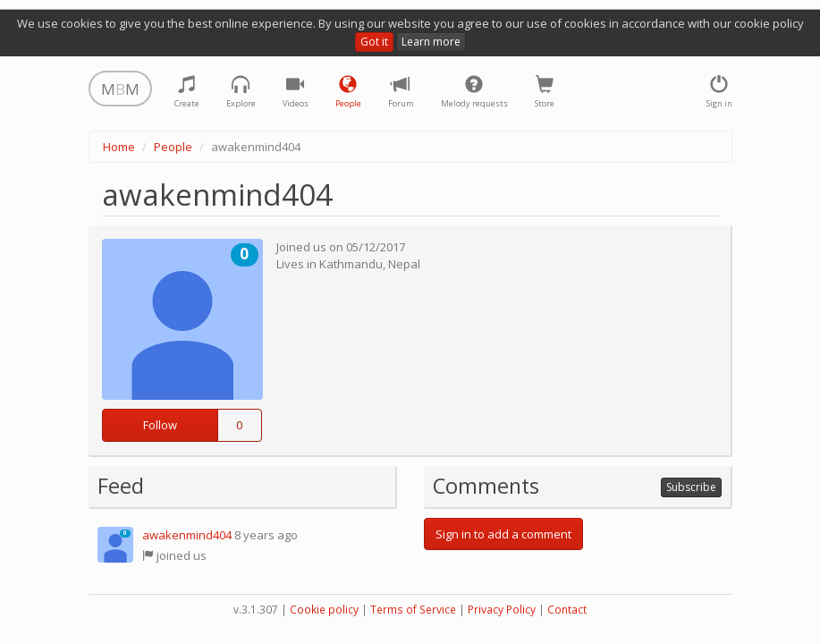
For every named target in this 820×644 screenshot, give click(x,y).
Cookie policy (324, 610)
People (173, 147)
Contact (567, 610)
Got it (374, 42)
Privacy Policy (502, 610)
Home (119, 147)
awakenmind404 (187, 535)
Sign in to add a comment (503, 534)
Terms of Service (413, 610)
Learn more (431, 42)
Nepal (404, 264)
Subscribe (691, 487)
